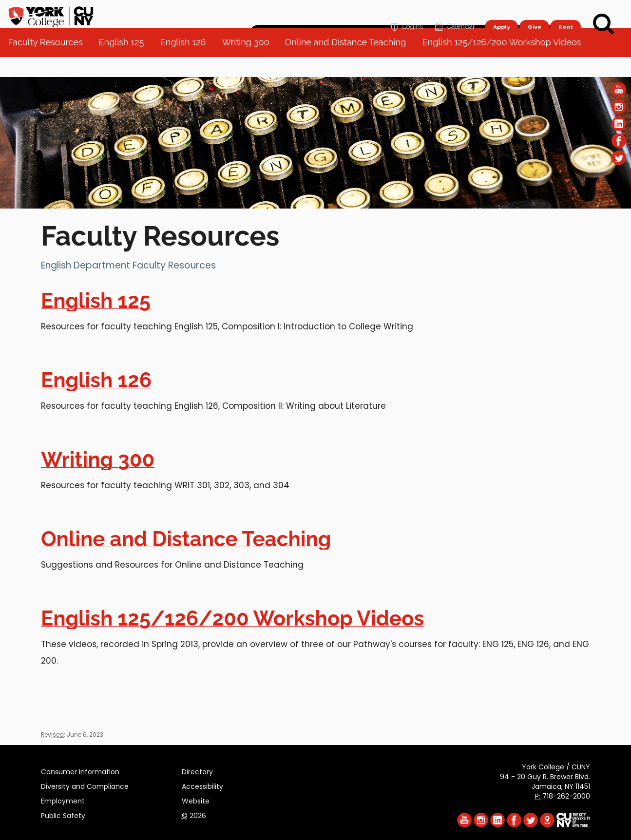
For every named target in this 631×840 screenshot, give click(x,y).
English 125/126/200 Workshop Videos (505, 63)
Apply (501, 13)
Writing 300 (249, 63)
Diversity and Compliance (85, 785)
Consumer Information (80, 770)
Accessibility (202, 785)
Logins (406, 13)
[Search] (604, 24)
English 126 (187, 63)
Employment (63, 800)
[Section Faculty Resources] (315, 206)
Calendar (454, 13)
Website (196, 800)
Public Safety (63, 814)
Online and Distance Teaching (350, 63)
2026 (194, 814)
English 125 (125, 63)
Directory (197, 770)
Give (534, 13)
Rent (566, 13)
